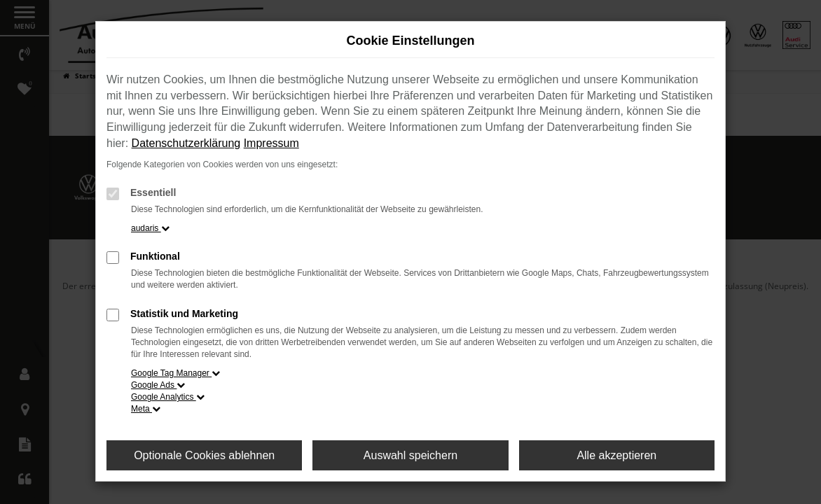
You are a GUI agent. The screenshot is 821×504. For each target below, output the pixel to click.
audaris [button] (150, 228)
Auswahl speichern (410, 455)
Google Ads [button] (158, 385)
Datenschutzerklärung (186, 143)
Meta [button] (146, 409)
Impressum (271, 143)
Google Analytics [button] (168, 397)
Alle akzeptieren (616, 455)
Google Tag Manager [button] (175, 373)
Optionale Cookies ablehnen (204, 455)
